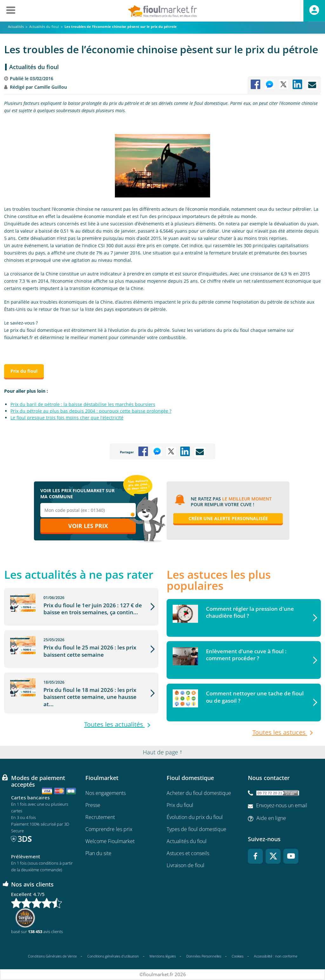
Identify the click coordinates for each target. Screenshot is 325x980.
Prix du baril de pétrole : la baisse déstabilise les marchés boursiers (83, 404)
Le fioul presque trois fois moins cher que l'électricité (67, 418)
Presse (93, 805)
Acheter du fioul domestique (199, 793)
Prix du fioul (180, 805)
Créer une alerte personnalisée (228, 518)
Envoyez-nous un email (282, 806)
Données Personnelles (204, 956)
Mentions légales (163, 956)
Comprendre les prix (109, 829)
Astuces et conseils (188, 854)
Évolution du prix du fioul (195, 817)
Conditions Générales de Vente (52, 956)
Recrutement (100, 817)
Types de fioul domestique (196, 829)
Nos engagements (106, 793)
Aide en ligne (271, 818)
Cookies (238, 956)
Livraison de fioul (186, 866)
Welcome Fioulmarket (110, 841)
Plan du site (98, 854)
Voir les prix (88, 526)
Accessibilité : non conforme (276, 956)
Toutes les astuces (280, 733)
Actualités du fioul (34, 67)
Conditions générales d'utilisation (113, 956)
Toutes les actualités (114, 731)
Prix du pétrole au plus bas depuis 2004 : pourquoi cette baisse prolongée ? (91, 411)
